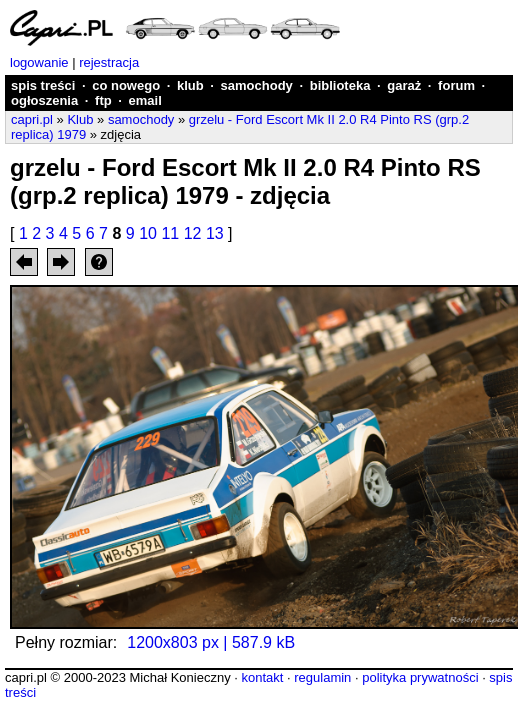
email (145, 100)
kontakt (262, 677)
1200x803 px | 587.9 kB (211, 642)
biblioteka (340, 85)
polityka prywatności (420, 677)
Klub (80, 119)
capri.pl (32, 119)
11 (170, 233)
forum (456, 85)
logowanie (39, 62)
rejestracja (109, 62)
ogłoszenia (44, 100)
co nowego (126, 85)
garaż (404, 85)
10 (148, 233)
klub (190, 85)
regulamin (322, 677)
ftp (103, 100)
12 (193, 233)
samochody (257, 85)
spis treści (43, 85)
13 (215, 233)
